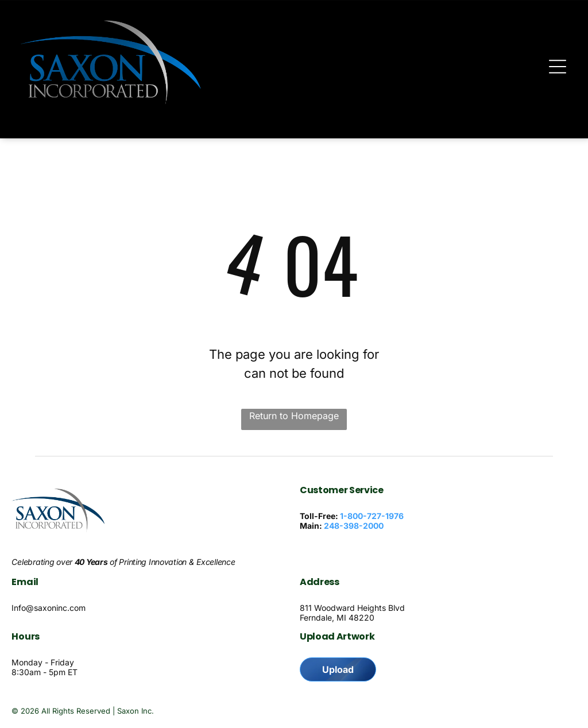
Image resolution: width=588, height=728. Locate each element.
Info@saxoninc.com (49, 608)
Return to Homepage (294, 416)
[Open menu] (558, 67)
